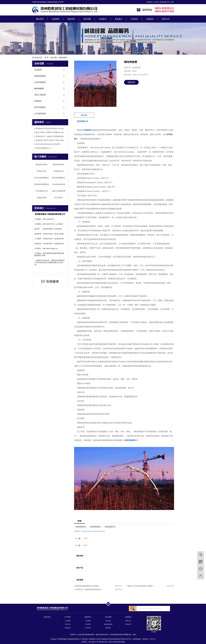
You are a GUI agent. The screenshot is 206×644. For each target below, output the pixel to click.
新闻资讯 (71, 19)
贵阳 (93, 642)
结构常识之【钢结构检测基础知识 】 (89, 589)
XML (173, 2)
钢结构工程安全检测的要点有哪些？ (141, 586)
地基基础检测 (40, 76)
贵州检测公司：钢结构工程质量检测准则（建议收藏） (51, 136)
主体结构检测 (40, 82)
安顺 (100, 642)
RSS (168, 2)
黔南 (114, 642)
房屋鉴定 (38, 101)
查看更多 (108, 628)
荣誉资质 (68, 628)
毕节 (97, 642)
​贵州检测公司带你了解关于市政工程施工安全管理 (51, 140)
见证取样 (38, 70)
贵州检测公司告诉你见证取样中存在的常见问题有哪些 (51, 128)
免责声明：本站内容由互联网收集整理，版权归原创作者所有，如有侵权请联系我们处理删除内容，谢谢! (103, 635)
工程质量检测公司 (42, 191)
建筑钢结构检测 (42, 164)
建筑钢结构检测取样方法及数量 (87, 586)
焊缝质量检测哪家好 (42, 184)
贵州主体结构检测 (112, 639)
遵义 (103, 642)
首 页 (46, 58)
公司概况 (68, 621)
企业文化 (68, 624)
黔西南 (123, 642)
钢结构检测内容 (81, 527)
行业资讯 (88, 624)
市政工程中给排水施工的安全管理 (48, 144)
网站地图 (163, 2)
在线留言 (150, 19)
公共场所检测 (40, 114)
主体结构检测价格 (59, 184)
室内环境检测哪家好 (42, 178)
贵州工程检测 (102, 639)
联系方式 (166, 19)
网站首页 (40, 19)
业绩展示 (103, 19)
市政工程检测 (40, 95)
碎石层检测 (59, 198)
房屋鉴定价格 (59, 171)
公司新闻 (88, 621)
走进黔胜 (56, 19)
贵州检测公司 (93, 639)
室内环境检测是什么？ (44, 148)
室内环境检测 (40, 107)
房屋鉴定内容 (42, 171)
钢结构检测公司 (110, 527)
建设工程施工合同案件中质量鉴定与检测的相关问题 (51, 132)
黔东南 (118, 642)
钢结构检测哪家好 (59, 178)
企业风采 (134, 19)
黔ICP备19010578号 (125, 639)
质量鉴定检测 (42, 198)
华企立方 (153, 639)
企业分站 (156, 2)
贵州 (90, 642)
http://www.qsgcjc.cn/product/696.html (93, 531)
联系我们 (128, 617)
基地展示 (119, 19)
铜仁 (106, 642)
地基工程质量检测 (59, 191)
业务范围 (87, 19)
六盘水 (110, 642)
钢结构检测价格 (59, 164)
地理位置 (128, 624)
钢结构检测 (63, 58)
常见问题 (88, 628)
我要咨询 (131, 82)
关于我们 (68, 617)
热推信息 (149, 2)
